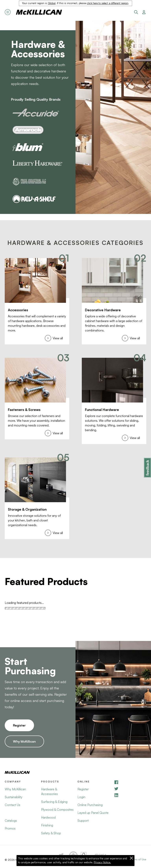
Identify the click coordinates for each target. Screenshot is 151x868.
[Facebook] (130, 782)
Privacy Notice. (102, 862)
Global (52, 3)
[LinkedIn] (130, 795)
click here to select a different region (108, 3)
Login (81, 797)
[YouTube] (130, 789)
